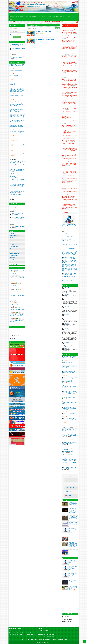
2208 (41, 35)
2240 (74, 537)
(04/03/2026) (72, 30)
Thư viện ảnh (13, 249)
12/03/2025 (12, 86)
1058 (15, 284)
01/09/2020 (65, 423)
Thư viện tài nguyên (15, 268)
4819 (67, 548)
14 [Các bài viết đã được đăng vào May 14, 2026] (16, 336)
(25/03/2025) (72, 197)
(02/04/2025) (72, 169)
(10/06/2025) (66, 54)
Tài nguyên (50, 17)
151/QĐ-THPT (67, 343)
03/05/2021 (43, 33)
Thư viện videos (13, 251)
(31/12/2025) (75, 34)
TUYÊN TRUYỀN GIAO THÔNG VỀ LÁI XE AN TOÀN (18, 49)
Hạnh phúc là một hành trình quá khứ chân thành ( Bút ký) (17, 282)
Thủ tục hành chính (14, 242)
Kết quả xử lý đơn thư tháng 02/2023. (18, 198)
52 (20, 293)
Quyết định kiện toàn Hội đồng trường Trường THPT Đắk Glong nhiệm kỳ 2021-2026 (17, 127)
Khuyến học (12, 258)
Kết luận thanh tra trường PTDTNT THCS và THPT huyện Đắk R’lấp (69, 469)
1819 (74, 551)
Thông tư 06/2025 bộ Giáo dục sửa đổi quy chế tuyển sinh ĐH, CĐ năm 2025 (17, 77)
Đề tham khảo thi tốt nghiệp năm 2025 (17, 277)
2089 (74, 520)
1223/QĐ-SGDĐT (67, 348)
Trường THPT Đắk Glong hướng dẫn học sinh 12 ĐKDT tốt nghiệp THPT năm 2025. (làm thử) (70, 137)
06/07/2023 (12, 156)
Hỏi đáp (74, 17)
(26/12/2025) (64, 38)
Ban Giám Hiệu (69, 480)
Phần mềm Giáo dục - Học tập (35, 26)
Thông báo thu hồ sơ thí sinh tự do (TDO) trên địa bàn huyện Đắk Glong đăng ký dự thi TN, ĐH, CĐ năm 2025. (69, 131)
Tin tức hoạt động (20, 17)
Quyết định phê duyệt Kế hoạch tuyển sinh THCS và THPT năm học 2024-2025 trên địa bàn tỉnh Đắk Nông (70, 266)
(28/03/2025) (64, 179)
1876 (74, 506)
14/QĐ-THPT (66, 307)
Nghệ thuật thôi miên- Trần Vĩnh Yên (17, 270)
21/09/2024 (12, 146)
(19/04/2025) (64, 114)
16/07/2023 (65, 416)
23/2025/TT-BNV (67, 329)
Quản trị (38, 33)
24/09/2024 (12, 135)
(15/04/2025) (72, 138)
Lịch (12, 327)
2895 (74, 526)
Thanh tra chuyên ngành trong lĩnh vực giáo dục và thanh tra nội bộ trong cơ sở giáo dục (69, 426)
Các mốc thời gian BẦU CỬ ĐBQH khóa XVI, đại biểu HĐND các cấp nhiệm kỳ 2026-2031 (69, 29)
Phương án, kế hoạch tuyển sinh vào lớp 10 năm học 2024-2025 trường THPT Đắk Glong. (70, 262)
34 (20, 279)
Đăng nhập (13, 26)
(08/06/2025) (64, 59)
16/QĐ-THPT (66, 288)
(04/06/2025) (70, 67)
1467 (15, 293)
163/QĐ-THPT (67, 323)
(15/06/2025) (68, 44)
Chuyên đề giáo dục (58, 17)
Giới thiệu (13, 17)
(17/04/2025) (64, 119)
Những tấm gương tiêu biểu (15, 260)
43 (20, 275)
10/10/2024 (12, 129)
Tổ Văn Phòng (69, 496)
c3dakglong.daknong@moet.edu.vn (49, 635)
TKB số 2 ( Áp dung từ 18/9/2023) (18, 226)
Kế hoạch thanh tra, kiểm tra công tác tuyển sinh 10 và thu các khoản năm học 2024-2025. (17, 133)
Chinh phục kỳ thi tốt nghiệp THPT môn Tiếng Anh (16, 301)
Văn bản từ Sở (67, 355)
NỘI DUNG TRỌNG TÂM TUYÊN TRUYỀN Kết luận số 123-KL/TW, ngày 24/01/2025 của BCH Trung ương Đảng (70, 177)
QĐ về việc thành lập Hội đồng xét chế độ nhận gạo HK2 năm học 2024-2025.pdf (69, 104)
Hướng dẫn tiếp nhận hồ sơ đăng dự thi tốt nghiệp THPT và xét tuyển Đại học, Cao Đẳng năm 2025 (17, 66)
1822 (67, 514)
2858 (67, 534)
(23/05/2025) (64, 73)
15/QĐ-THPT (66, 299)
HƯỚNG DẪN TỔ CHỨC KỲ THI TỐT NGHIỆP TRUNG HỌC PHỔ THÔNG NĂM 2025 (69, 196)
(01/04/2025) (64, 174)
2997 (15, 323)
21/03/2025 (12, 80)
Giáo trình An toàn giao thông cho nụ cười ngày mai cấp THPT (17, 310)
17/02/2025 (65, 360)
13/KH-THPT (66, 294)
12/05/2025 (69, 229)
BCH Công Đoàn (69, 484)
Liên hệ (12, 20)
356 (21, 312)
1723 (15, 307)
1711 (15, 290)
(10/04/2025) (74, 142)
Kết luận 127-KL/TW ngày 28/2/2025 (70, 188)
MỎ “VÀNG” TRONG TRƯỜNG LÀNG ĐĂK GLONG (17, 321)
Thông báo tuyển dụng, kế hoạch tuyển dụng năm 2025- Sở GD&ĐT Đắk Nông (70, 53)
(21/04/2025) (67, 110)
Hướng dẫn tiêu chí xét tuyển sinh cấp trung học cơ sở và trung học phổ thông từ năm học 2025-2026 (70, 246)
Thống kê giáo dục (14, 264)
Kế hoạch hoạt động (15, 42)
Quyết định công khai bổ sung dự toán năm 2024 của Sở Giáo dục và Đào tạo (16, 97)
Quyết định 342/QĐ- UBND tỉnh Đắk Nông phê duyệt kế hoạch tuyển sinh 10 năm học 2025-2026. (17, 83)
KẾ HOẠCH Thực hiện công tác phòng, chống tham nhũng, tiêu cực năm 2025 (69, 448)
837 (67, 578)
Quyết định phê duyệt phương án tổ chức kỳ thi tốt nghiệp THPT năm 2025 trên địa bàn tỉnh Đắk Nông (70, 62)
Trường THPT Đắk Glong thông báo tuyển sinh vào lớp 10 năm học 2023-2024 (69, 280)
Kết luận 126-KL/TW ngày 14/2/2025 (70, 192)
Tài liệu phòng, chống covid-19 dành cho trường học (17, 305)
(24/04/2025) (64, 100)
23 (20, 318)
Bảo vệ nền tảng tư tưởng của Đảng (33, 17)
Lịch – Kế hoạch (68, 17)
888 (67, 230)
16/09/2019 (43, 41)
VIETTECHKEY (48, 642)
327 (15, 272)
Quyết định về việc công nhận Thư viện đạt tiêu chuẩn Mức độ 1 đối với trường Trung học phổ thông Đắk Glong (70, 70)
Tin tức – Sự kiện (34, 640)
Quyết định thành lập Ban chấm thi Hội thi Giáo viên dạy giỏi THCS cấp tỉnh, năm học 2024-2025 (16, 111)
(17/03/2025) (74, 205)
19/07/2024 (12, 151)
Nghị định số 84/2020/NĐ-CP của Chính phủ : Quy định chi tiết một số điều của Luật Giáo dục (69, 420)
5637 (41, 43)
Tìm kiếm (58, 28)
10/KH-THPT (66, 319)
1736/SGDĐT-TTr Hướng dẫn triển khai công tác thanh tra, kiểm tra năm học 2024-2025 (69, 409)
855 (67, 571)
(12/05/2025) (72, 90)
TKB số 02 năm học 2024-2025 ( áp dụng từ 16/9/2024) (18, 214)
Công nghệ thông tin (14, 255)
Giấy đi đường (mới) (14, 292)
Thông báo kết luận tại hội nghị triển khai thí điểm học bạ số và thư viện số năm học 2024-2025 (69, 358)
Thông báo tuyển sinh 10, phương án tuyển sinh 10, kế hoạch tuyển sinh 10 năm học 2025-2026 (70, 89)
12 (20, 307)
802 (15, 275)
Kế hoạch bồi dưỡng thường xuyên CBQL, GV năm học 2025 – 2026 (18, 57)
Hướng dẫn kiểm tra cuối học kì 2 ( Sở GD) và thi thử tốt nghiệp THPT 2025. (69, 160)
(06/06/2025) (75, 64)
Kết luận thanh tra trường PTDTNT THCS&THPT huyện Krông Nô (69, 464)
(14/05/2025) (74, 85)
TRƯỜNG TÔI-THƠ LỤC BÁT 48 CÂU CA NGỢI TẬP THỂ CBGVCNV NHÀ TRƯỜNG (17, 316)
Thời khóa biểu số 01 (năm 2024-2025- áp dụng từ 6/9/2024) (18, 218)
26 (20, 284)
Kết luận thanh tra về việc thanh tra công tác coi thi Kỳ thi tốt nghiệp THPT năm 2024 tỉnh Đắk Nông (69, 459)
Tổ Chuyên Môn (69, 492)
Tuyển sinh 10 (67, 213)
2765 (15, 318)
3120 (15, 312)
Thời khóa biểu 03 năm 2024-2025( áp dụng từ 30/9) (18, 210)
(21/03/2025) (66, 202)
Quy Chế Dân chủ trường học (16, 253)
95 (20, 290)
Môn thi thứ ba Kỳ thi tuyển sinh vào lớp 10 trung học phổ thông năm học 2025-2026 (69, 242)
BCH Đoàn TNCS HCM (70, 488)
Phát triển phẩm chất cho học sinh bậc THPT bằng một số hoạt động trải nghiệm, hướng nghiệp (17, 287)
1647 (15, 303)
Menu (12, 231)
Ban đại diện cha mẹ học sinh (16, 262)
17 (20, 323)
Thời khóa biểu (13, 238)
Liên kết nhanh (14, 342)
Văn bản (44, 17)
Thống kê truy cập (68, 614)
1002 (47, 43)
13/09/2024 (65, 411)
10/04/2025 (12, 73)
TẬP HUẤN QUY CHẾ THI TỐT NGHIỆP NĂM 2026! (17, 45)
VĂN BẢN (65, 286)
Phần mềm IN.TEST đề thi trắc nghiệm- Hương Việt (45, 39)
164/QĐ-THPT (67, 315)
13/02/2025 (12, 93)
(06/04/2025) (68, 166)
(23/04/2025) (68, 105)
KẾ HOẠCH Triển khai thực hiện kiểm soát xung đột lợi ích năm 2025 (70, 443)
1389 (74, 564)
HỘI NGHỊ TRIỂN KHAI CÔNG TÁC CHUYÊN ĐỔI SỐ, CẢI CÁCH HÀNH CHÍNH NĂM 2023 (17, 181)
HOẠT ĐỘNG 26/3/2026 (16, 53)
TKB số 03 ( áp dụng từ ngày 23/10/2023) (17, 223)
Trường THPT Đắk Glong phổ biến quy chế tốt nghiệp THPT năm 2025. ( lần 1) (69, 108)
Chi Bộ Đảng (68, 476)
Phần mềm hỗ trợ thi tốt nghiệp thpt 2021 (43, 32)
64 (20, 303)
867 (74, 583)
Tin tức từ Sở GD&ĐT (15, 62)
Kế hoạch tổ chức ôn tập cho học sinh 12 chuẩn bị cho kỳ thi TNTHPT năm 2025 (69, 164)
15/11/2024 (12, 99)
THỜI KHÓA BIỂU (14, 204)
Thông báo (12, 233)
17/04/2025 (12, 68)
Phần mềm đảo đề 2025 (14, 274)
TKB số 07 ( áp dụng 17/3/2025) (18, 206)
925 (74, 590)
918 (15, 279)
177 (47, 35)
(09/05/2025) (69, 93)
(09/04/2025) (68, 145)
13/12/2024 (65, 369)
